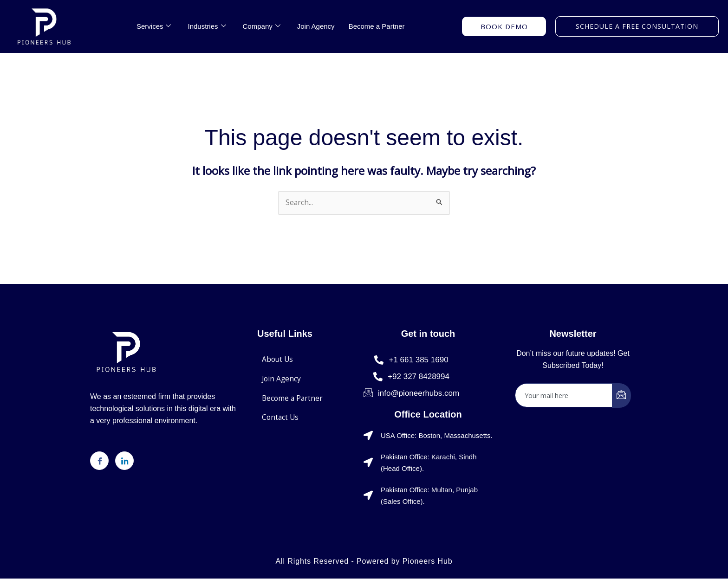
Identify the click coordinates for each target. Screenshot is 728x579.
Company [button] (262, 26)
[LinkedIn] (124, 461)
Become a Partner (377, 26)
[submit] (621, 396)
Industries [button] (207, 26)
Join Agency (316, 26)
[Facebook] (99, 461)
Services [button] (154, 26)
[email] (564, 396)
